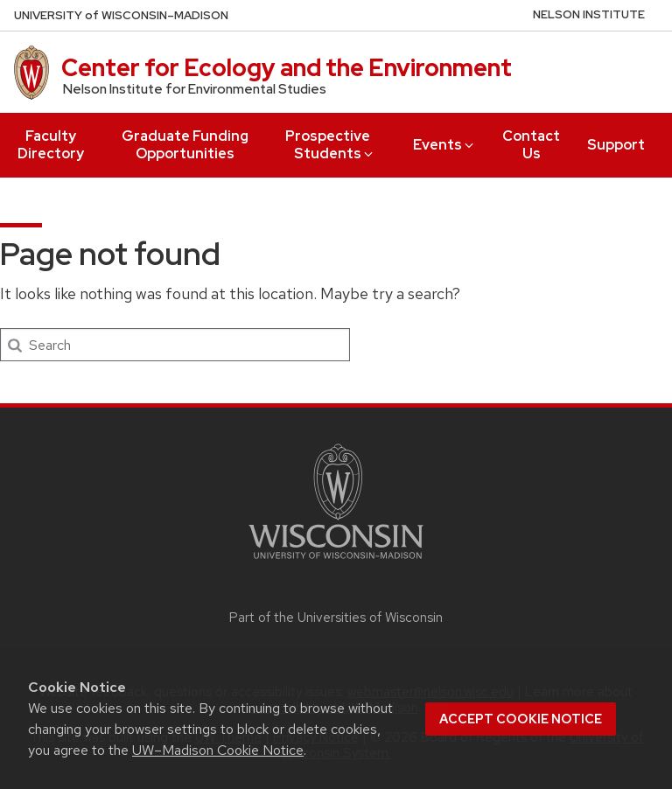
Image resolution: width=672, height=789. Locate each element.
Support (616, 145)
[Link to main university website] (336, 562)
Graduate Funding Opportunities (185, 145)
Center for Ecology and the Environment (287, 67)
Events (444, 145)
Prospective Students (330, 145)
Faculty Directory (51, 145)
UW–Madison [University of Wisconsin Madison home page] (121, 15)
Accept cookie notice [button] (521, 719)
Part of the (336, 618)
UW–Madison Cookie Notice (218, 750)
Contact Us (531, 145)
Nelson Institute (589, 14)
